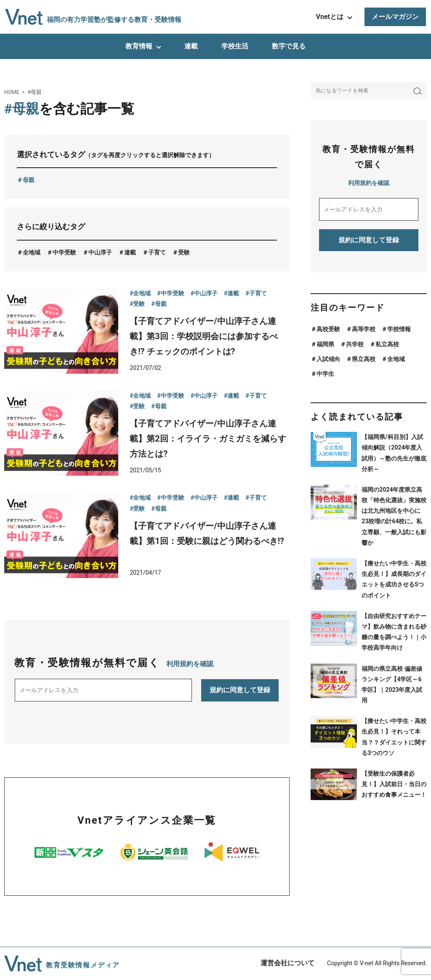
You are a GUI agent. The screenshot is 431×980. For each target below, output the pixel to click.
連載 (191, 46)
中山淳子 (100, 252)
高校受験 (328, 329)
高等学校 (364, 329)
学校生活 (235, 46)
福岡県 (325, 344)
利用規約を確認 (190, 664)
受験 (184, 252)
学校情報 (399, 329)
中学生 (325, 374)
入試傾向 (328, 359)
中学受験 (64, 252)
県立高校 (364, 359)
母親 (29, 180)
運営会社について (287, 963)
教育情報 (139, 46)
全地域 (32, 252)
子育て (157, 252)
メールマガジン (395, 17)
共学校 (355, 344)
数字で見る (289, 46)
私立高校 (387, 344)
